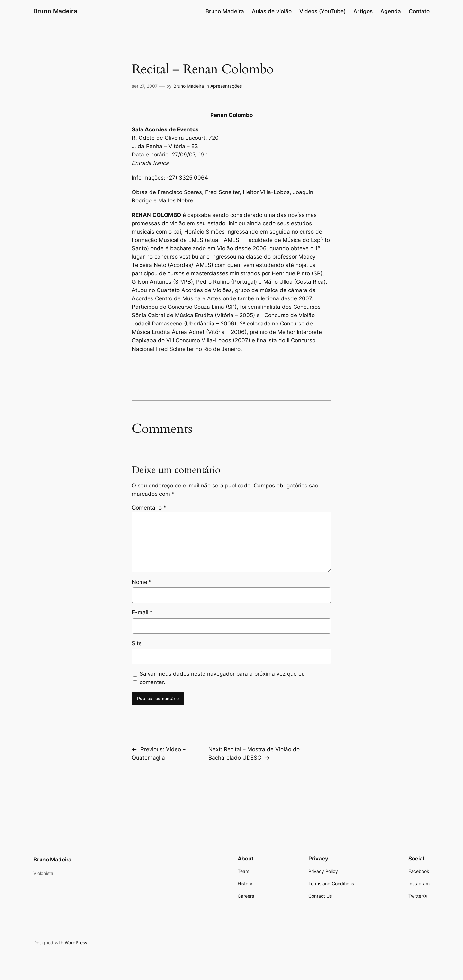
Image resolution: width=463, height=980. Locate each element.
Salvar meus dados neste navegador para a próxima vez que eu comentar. (222, 678)
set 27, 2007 (145, 86)
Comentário (149, 508)
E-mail (142, 612)
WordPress (76, 943)
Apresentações (226, 86)
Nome (142, 582)
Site (137, 643)
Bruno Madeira (55, 11)
